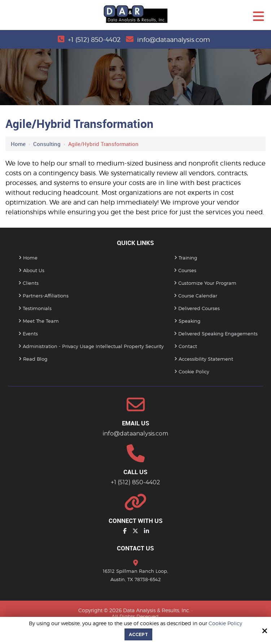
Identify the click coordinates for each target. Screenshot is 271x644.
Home (18, 144)
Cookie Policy (225, 623)
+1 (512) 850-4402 (94, 40)
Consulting (47, 144)
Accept (138, 634)
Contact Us (135, 548)
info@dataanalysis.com (174, 40)
